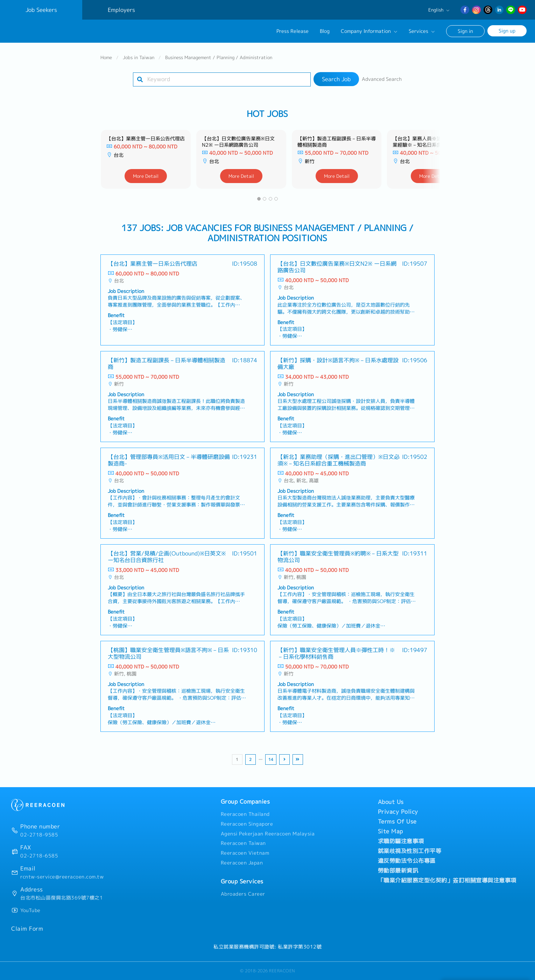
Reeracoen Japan (242, 863)
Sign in (465, 31)
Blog (325, 31)
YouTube (30, 910)
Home (106, 57)
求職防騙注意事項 (401, 841)
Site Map (390, 831)
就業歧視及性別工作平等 (410, 851)
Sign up (507, 31)
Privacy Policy (398, 812)
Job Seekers (41, 10)
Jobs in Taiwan (139, 57)
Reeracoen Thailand (245, 814)
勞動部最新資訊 (398, 870)
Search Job (336, 79)
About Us (391, 802)
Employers (121, 10)
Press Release (293, 31)
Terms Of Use (397, 821)
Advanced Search (382, 79)
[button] (259, 199)
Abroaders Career (243, 894)
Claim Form (27, 929)
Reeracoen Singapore (247, 824)
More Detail (146, 176)
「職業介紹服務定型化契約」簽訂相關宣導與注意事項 (447, 880)
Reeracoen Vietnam (245, 853)
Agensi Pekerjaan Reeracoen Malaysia (268, 834)
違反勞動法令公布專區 (407, 861)
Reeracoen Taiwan (243, 843)
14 (271, 759)
